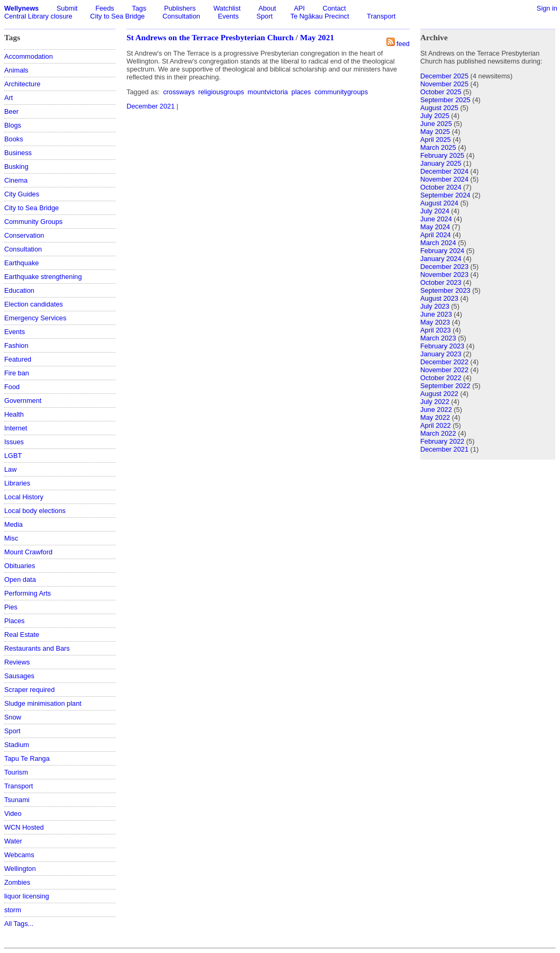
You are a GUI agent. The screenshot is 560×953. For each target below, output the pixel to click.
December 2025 (444, 76)
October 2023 (441, 282)
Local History (24, 497)
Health (14, 414)
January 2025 (441, 163)
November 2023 (444, 275)
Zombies (17, 882)
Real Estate (22, 635)
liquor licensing (27, 896)
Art (8, 98)
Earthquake (21, 263)
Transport (381, 16)
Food (12, 387)
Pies (11, 607)
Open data (20, 579)
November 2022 (444, 370)
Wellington (20, 869)
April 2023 (436, 330)
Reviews (17, 662)
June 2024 (436, 219)
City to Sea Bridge (117, 16)
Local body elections (35, 511)
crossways (179, 92)
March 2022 (438, 433)
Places (14, 621)
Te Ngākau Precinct (320, 16)
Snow (13, 717)
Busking (16, 167)
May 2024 (435, 227)
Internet (16, 428)
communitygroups (341, 92)
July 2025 (435, 116)
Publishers (180, 8)
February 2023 (442, 346)
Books (14, 139)
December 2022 (444, 362)
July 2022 (435, 402)
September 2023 (445, 290)
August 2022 (439, 394)
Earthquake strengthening (43, 277)
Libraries (17, 483)
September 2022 (445, 386)
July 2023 (435, 306)
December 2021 (151, 106)
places (301, 92)
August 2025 (439, 108)
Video (13, 813)
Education (19, 290)
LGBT (13, 456)
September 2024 (445, 195)
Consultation (181, 16)
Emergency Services (35, 318)
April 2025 (436, 140)
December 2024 (444, 171)
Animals (16, 70)
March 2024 (438, 243)
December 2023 (444, 267)
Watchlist (227, 8)
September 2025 (445, 100)
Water (13, 841)
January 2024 (441, 259)
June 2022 (436, 410)
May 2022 (435, 417)
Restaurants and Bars (37, 648)
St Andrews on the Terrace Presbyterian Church (210, 37)
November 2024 (444, 179)
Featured (18, 359)
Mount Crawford (28, 552)
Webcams (19, 855)
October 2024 (441, 187)
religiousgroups (221, 92)
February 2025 (442, 155)
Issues (14, 442)
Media (13, 524)
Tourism (16, 772)
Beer (11, 111)
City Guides (22, 194)
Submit (67, 8)
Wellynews (21, 8)
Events (228, 16)
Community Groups (33, 222)
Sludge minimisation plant (43, 703)
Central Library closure (38, 16)
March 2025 (438, 147)
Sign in (547, 8)
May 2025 (435, 132)
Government (23, 401)
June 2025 (436, 124)
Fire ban (17, 373)
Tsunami (17, 800)
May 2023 (435, 322)
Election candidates (34, 304)
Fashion (16, 345)
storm (13, 910)
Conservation (24, 235)
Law (10, 469)
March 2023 (438, 338)
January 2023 (441, 354)
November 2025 (444, 84)
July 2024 (435, 211)
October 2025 (441, 92)
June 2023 (436, 314)
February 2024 (442, 251)
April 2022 (436, 425)
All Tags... (19, 924)
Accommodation (29, 56)
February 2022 (442, 441)
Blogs (13, 125)
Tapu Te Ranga (27, 758)
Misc (11, 538)
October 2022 (441, 378)
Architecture (22, 84)
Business (18, 153)
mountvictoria (268, 92)
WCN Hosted (24, 827)
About (267, 8)
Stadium (17, 745)
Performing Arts (28, 593)
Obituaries (20, 566)
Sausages (19, 676)
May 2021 (317, 37)
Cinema (16, 180)
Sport (264, 16)
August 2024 (439, 203)
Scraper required (29, 690)
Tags (139, 8)
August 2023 (439, 298)
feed (403, 44)
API (299, 8)
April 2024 (436, 235)
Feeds (105, 8)
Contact (334, 8)
